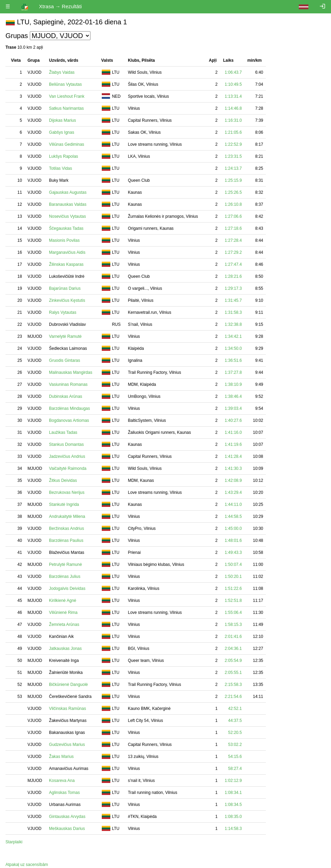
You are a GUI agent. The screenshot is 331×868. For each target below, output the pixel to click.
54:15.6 (235, 757)
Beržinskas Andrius (66, 528)
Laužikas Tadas (63, 432)
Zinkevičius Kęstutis (67, 300)
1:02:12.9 (233, 781)
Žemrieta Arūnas (64, 625)
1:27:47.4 (233, 264)
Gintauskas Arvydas (67, 817)
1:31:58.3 (233, 312)
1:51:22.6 (233, 588)
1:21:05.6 (233, 132)
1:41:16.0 (233, 432)
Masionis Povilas (64, 240)
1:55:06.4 (233, 613)
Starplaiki (14, 842)
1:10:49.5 (233, 84)
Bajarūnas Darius (65, 288)
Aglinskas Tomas (64, 793)
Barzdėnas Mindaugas (69, 408)
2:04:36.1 (233, 649)
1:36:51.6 (233, 360)
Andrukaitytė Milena (67, 516)
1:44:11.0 (233, 504)
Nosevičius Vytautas (68, 216)
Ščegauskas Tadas (66, 228)
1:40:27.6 (233, 420)
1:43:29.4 (233, 492)
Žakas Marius (61, 757)
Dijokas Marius (63, 120)
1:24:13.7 (233, 168)
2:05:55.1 (233, 673)
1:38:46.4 (233, 396)
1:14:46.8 (233, 108)
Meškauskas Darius (67, 829)
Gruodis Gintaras (65, 360)
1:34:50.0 (233, 348)
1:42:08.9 (233, 480)
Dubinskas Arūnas (66, 396)
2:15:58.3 (233, 685)
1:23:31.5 (233, 156)
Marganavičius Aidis (67, 252)
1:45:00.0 (233, 528)
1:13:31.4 (233, 96)
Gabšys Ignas (62, 132)
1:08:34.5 (233, 805)
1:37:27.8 (233, 372)
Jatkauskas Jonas (65, 649)
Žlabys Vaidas (62, 72)
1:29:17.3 (233, 288)
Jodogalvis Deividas (67, 588)
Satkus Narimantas (66, 108)
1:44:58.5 (233, 516)
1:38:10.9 (233, 384)
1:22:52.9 (233, 144)
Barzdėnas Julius (65, 576)
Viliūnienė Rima (63, 613)
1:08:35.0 (233, 817)
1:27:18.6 (233, 228)
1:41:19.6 (233, 444)
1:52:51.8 (233, 601)
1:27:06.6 (233, 216)
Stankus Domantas (66, 444)
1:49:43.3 (233, 552)
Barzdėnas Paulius (66, 540)
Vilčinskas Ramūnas (68, 709)
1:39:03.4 (233, 408)
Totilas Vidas (60, 168)
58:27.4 (235, 769)
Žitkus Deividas (63, 480)
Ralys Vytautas (63, 312)
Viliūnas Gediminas (67, 144)
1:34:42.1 (233, 336)
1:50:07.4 (233, 564)
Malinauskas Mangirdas (71, 372)
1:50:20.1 (233, 576)
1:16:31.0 (233, 120)
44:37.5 (235, 721)
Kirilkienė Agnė (63, 601)
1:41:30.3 (233, 468)
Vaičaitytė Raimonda (68, 468)
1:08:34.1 (233, 793)
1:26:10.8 (233, 204)
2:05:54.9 (233, 661)
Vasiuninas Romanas (68, 384)
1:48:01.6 (233, 540)
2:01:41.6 (233, 637)
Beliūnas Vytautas (65, 84)
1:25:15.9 (233, 180)
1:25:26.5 (233, 192)
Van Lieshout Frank (67, 96)
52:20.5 (235, 733)
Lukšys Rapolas (64, 156)
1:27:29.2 (233, 252)
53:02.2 (235, 745)
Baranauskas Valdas (68, 204)
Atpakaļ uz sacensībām (27, 865)
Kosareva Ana (62, 781)
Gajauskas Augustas (68, 192)
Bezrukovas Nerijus (67, 492)
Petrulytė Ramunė (65, 564)
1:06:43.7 (233, 72)
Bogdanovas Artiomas (69, 420)
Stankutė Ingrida (64, 504)
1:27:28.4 (233, 240)
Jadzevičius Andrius (67, 456)
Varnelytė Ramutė (65, 336)
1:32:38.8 (233, 324)
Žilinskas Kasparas (66, 264)
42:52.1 (235, 709)
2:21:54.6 (233, 697)
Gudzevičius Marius (67, 745)
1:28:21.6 (233, 276)
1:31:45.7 (233, 300)
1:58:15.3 (233, 625)
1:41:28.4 (233, 456)
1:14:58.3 (233, 829)
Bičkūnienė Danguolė (68, 685)
